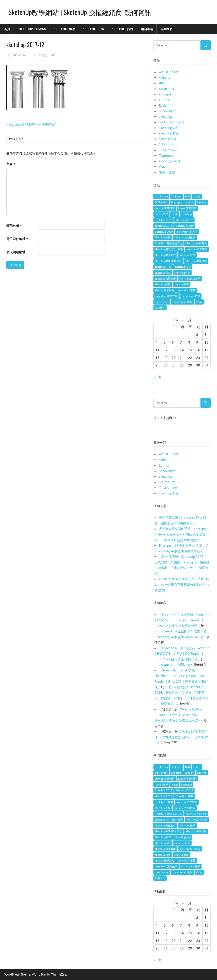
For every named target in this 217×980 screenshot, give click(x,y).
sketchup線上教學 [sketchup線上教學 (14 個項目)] (190, 279)
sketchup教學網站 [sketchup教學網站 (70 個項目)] (196, 261)
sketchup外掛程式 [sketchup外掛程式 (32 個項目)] (196, 243)
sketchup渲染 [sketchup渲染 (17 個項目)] (182, 273)
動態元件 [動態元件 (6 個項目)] (160, 308)
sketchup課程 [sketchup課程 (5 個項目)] (163, 284)
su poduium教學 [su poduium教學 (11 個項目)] (191, 296)
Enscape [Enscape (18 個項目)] (176, 202)
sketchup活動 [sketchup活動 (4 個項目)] (163, 273)
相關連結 (147, 29)
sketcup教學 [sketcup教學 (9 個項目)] (182, 284)
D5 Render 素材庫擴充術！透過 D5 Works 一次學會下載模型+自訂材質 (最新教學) (182, 584)
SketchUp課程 (123, 29)
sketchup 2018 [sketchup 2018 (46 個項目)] (163, 226)
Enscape (165, 94)
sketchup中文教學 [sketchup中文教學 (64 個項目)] (187, 232)
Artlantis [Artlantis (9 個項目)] (177, 196)
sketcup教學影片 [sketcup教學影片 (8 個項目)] (165, 290)
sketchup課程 (169, 133)
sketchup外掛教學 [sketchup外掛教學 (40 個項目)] (185, 237)
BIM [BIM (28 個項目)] (188, 196)
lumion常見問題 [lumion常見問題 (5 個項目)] (187, 208)
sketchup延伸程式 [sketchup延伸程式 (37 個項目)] (197, 249)
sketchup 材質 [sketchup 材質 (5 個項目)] (163, 267)
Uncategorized (169, 161)
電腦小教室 (167, 172)
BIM (162, 83)
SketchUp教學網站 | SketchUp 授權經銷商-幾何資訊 (80, 12)
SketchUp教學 (65, 29)
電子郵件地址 (17, 239)
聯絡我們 (166, 29)
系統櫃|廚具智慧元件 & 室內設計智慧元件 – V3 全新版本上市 (181, 737)
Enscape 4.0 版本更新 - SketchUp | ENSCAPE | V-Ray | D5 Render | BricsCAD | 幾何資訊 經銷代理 (182, 620)
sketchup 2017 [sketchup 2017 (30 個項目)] (184, 220)
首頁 (7, 29)
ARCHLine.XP (168, 72)
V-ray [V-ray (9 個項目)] (199, 302)
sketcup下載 (168, 139)
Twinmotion (168, 155)
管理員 (42, 55)
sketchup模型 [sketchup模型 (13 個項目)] (183, 267)
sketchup (166, 116)
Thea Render (168, 150)
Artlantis (165, 77)
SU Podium (167, 144)
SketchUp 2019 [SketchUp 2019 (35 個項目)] (185, 226)
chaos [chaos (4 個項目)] (197, 196)
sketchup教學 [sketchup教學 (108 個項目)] (187, 255)
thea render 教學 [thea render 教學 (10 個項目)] (183, 302)
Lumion (165, 100)
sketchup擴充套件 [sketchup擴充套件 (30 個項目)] (165, 255)
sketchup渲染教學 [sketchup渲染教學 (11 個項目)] (165, 279)
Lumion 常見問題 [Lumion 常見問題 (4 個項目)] (165, 208)
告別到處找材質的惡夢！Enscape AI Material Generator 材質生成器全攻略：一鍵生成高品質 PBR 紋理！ (182, 534)
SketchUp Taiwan (32, 29)
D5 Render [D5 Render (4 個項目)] (161, 202)
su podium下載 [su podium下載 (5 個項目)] (187, 290)
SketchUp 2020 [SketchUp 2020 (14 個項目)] (164, 232)
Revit (163, 105)
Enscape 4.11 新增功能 (174, 665)
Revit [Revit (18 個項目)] (175, 214)
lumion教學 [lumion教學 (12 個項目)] (161, 214)
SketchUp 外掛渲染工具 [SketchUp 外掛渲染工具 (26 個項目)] (168, 243)
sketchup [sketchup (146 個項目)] (186, 214)
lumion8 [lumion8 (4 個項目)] (202, 202)
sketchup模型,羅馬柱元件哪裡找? (32, 124)
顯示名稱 (14, 226)
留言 (11, 164)
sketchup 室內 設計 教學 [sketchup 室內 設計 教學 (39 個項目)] (169, 249)
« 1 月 (158, 377)
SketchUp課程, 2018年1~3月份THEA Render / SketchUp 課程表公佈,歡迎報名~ (178, 715)
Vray (162, 166)
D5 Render (167, 89)
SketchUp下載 (94, 29)
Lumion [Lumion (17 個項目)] (189, 202)
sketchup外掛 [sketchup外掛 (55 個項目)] (163, 237)
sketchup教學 (169, 128)
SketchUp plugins (172, 122)
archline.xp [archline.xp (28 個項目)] (161, 196)
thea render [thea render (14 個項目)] (162, 302)
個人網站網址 (16, 252)
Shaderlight (167, 111)
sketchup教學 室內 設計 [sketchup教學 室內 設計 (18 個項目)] (168, 261)
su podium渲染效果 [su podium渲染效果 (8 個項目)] (166, 296)
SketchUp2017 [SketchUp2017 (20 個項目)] (163, 220)
